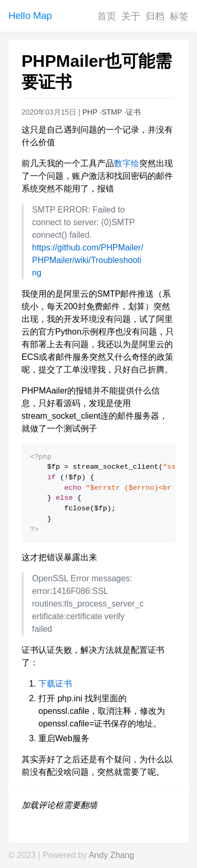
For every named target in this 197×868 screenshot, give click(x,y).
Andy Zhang (111, 855)
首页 (107, 16)
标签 (179, 16)
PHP (90, 112)
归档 (155, 16)
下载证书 (55, 684)
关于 (131, 16)
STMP (112, 112)
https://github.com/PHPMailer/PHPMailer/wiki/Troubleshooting (88, 260)
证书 (133, 112)
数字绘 (127, 163)
